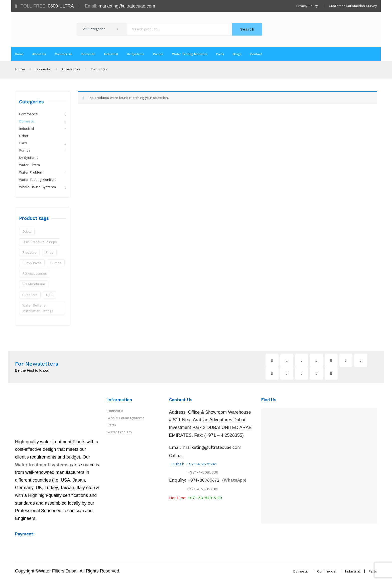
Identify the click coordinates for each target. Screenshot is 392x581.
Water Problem (31, 172)
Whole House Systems (37, 187)
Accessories (71, 69)
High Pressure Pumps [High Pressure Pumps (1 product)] (40, 242)
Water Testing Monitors (38, 180)
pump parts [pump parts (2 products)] (32, 263)
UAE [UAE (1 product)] (49, 295)
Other (24, 136)
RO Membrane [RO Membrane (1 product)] (34, 284)
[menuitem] (19, 54)
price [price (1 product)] (49, 253)
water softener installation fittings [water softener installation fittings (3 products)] (38, 308)
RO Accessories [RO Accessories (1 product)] (35, 274)
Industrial (27, 129)
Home (20, 69)
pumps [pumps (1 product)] (56, 263)
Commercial (29, 114)
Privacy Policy (307, 6)
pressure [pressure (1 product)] (29, 253)
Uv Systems (29, 158)
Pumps (25, 150)
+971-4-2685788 (202, 490)
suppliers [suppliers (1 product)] (30, 295)
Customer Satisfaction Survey (353, 6)
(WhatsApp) (217, 481)
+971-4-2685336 (199, 473)
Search (247, 29)
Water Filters (29, 165)
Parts (23, 143)
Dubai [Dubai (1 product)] (27, 232)
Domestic (43, 69)
